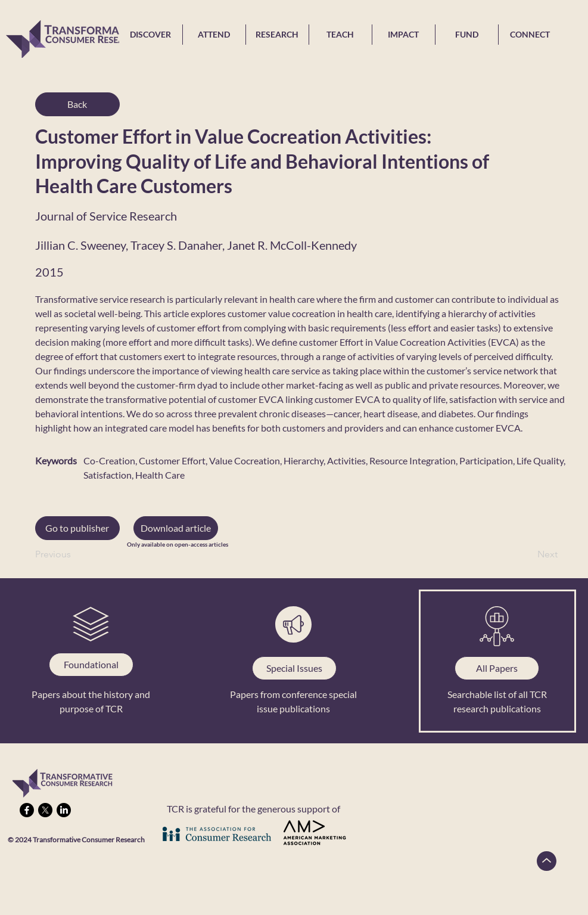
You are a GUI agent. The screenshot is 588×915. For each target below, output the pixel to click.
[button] (176, 528)
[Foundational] (91, 665)
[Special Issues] (294, 668)
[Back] (77, 104)
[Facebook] (27, 810)
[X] (45, 810)
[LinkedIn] (64, 810)
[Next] (528, 554)
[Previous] (74, 554)
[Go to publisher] (77, 528)
